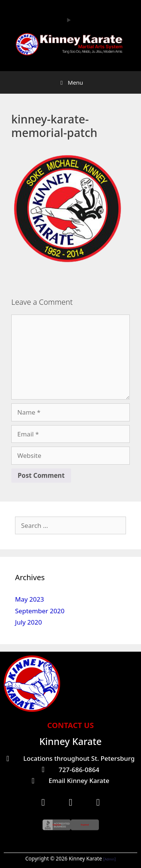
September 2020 (40, 611)
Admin (109, 859)
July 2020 (29, 622)
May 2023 (30, 599)
